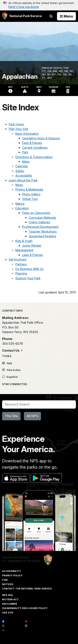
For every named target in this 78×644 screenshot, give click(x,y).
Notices (8, 584)
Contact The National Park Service (27, 589)
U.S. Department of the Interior (21, 561)
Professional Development (40, 227)
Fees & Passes (32, 143)
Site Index (11, 370)
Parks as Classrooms (36, 213)
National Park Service (15, 557)
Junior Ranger (32, 245)
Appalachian (20, 77)
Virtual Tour (30, 199)
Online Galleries (39, 222)
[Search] (39, 404)
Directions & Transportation (34, 157)
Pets (25, 152)
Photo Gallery (31, 194)
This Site (11, 416)
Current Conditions (35, 148)
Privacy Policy (12, 575)
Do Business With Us (29, 269)
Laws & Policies (33, 255)
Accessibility (24, 175)
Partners (21, 264)
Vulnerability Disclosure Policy (25, 608)
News (19, 185)
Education (22, 208)
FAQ (7, 363)
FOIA (5, 580)
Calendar (22, 166)
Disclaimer (10, 604)
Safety (20, 171)
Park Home (16, 124)
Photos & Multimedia (29, 189)
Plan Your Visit (18, 129)
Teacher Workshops (43, 232)
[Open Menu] (66, 16)
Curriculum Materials (42, 218)
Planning (21, 273)
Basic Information (27, 134)
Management (24, 250)
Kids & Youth (24, 241)
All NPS (32, 416)
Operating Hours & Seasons (41, 138)
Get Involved (17, 259)
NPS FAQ (7, 595)
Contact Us (11, 350)
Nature (20, 204)
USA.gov (8, 613)
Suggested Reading (42, 236)
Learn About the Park (23, 180)
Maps (26, 162)
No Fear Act (10, 599)
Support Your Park (28, 278)
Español (10, 377)
